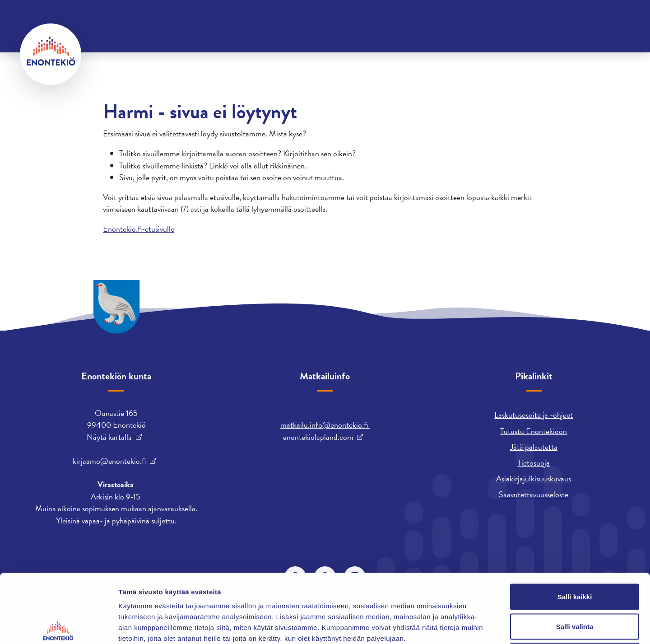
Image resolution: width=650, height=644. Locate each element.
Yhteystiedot (111, 20)
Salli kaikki (575, 525)
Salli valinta (575, 555)
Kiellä (575, 585)
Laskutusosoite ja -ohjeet (534, 415)
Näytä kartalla (109, 437)
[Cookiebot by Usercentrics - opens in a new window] (58, 626)
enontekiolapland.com (318, 437)
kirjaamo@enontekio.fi (109, 461)
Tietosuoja (534, 463)
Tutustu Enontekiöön (534, 431)
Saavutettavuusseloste (534, 494)
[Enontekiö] (51, 54)
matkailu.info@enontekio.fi (325, 425)
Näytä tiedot (483, 626)
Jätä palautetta (534, 447)
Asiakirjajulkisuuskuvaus (534, 478)
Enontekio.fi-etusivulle (139, 229)
